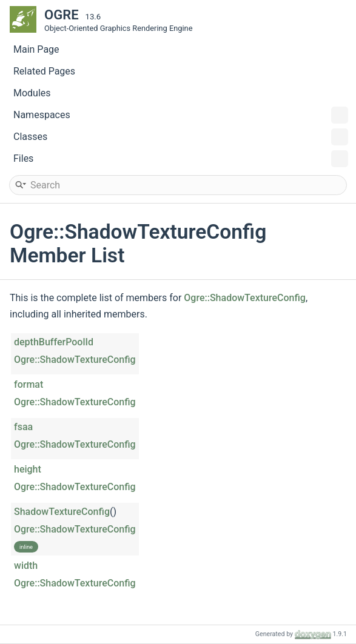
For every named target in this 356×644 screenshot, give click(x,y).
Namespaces (181, 115)
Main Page (36, 49)
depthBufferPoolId (54, 342)
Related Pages (44, 71)
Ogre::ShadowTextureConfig (245, 298)
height (28, 469)
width (26, 566)
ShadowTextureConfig (62, 512)
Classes (181, 137)
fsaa (23, 427)
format (29, 384)
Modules (32, 93)
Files (181, 159)
